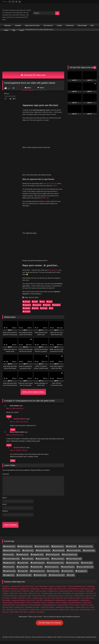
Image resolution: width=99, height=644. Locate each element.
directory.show (16, 589)
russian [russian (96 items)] (24, 574)
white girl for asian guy (50, 184)
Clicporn (52, 589)
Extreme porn (13, 591)
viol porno (26, 311)
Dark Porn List (91, 596)
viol (51, 308)
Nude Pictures (23, 612)
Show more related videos (33, 392)
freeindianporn (49, 603)
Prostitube (40, 615)
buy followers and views (49, 612)
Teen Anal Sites (63, 608)
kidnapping (56, 305)
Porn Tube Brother (41, 589)
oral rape (44, 308)
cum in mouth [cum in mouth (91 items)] (75, 553)
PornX (29, 605)
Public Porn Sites (28, 594)
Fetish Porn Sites (74, 601)
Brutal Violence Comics (56, 598)
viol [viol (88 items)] (71, 578)
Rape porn (8, 25)
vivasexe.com (24, 591)
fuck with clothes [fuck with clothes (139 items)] (12, 561)
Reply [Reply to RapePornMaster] (13, 431)
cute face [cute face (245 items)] (90, 553)
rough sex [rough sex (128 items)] (10, 574)
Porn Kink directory (75, 605)
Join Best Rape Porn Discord (49, 625)
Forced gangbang (78, 596)
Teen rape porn (48, 25)
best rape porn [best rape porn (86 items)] (43, 549)
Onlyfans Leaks (47, 596)
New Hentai (6, 603)
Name (5, 500)
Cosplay (59, 25)
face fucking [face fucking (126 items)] (54, 557)
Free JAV (39, 603)
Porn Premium (79, 594)
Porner (44, 605)
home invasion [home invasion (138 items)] (75, 561)
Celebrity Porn (53, 594)
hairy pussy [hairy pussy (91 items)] (59, 561)
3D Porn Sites (16, 594)
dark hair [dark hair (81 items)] (9, 557)
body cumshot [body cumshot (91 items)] (87, 549)
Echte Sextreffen (35, 608)
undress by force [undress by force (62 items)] (58, 578)
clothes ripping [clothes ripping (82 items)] (44, 553)
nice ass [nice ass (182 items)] (88, 565)
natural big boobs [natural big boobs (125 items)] (56, 565)
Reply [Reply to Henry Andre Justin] (9, 447)
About (28, 88)
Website (5, 514)
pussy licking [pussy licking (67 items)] (69, 569)
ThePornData (79, 598)
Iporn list (88, 598)
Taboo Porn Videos (48, 610)
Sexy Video (23, 596)
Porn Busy (24, 615)
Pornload (51, 605)
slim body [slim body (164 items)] (54, 574)
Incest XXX (87, 605)
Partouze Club (61, 589)
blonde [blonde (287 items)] (72, 549)
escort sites (75, 612)
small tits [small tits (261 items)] (68, 574)
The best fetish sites (10, 598)
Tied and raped (82, 25)
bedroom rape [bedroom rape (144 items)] (26, 549)
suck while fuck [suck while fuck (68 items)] (25, 578)
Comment (6, 477)
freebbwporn (85, 603)
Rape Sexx (69, 598)
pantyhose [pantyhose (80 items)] (37, 569)
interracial (47, 305)
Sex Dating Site (22, 608)
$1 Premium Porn (61, 591)
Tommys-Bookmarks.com (77, 589)
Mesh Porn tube (28, 589)
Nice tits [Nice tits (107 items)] (10, 569)
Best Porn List (12, 612)
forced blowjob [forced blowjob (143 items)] (70, 557)
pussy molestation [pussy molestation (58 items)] (86, 569)
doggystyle (27, 305)
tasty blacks (67, 596)
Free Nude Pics (74, 591)
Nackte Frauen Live (82, 610)
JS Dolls (14, 601)
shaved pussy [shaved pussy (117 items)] (38, 574)
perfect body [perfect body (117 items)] (53, 569)
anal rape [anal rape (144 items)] (10, 549)
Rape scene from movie (32, 25)
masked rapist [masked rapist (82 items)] (38, 565)
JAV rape (26, 302)
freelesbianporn (61, 603)
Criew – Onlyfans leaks (35, 601)
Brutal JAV (14, 596)
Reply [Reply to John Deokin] (9, 417)
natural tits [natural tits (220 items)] (73, 565)
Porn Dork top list (88, 601)
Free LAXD (31, 603)
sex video (58, 596)
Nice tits (35, 308)
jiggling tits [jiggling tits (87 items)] (10, 565)
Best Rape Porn (54, 270)
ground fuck (37, 305)
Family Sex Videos (9, 608)
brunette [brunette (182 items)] (29, 553)
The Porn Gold (49, 601)
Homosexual (70, 25)
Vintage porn (35, 591)
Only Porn (22, 601)
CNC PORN (14, 615)
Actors (6, 30)
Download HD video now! (33, 75)
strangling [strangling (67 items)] (82, 574)
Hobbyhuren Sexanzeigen (65, 610)
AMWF (35, 302)
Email (5, 507)
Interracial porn (7, 605)
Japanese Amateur (19, 603)
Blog (92, 25)
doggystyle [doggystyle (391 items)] (38, 557)
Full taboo (6, 589)
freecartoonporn (74, 603)
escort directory (86, 612)
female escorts (64, 612)
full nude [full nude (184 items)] (28, 561)
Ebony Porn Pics (34, 596)
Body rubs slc (85, 591)
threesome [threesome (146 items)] (41, 578)
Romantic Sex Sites (66, 594)
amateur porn (35, 612)
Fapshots (32, 615)
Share (41, 88)
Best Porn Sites (20, 605)
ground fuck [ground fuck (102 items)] (43, 561)
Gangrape (18, 25)
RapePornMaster (20, 421)
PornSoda (36, 605)
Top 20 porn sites (25, 598)
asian (42, 302)
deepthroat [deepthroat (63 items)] (23, 557)
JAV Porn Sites (41, 594)
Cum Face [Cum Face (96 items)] (59, 553)
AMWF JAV (45, 198)
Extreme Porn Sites (39, 598)
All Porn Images (61, 605)
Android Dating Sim (49, 608)
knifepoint (26, 308)
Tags (14, 30)
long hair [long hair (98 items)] (24, 565)
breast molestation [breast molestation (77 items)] (12, 553)
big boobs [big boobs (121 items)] (58, 549)
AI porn (22, 30)
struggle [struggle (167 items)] (10, 578)
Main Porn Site (61, 601)
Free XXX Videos (47, 591)
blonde (55, 186)
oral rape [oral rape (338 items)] (23, 569)
